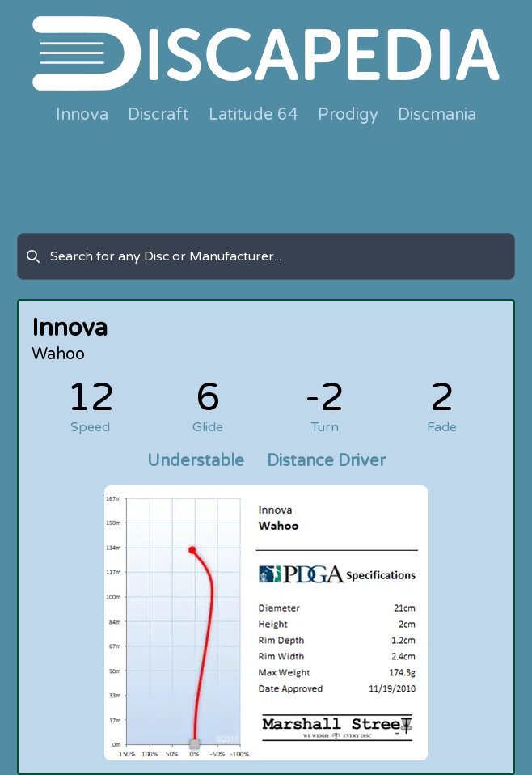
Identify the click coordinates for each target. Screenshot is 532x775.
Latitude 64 (253, 115)
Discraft (158, 115)
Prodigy (348, 115)
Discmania (437, 115)
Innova (82, 115)
